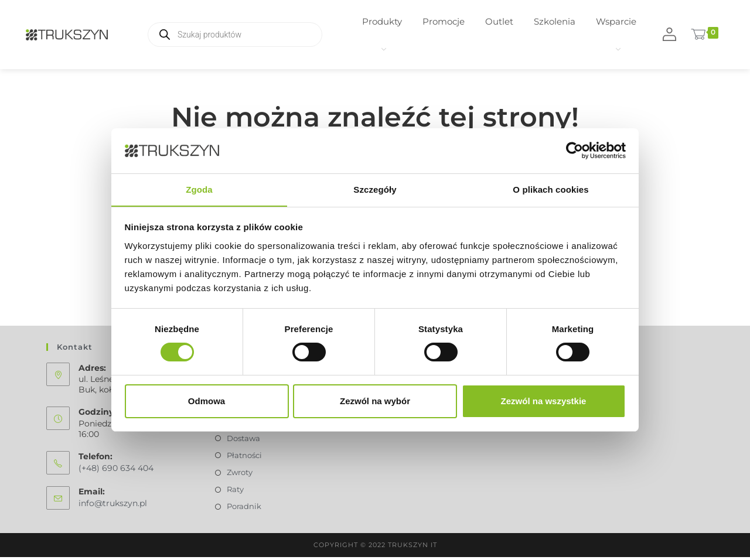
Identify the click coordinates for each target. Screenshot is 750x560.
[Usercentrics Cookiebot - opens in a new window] (575, 151)
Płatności (244, 458)
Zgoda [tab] (199, 189)
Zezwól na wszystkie (544, 401)
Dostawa (243, 441)
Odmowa (207, 401)
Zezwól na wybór (375, 401)
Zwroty (240, 475)
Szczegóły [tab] (375, 189)
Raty (235, 493)
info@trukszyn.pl (113, 506)
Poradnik (244, 510)
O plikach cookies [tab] (550, 189)
